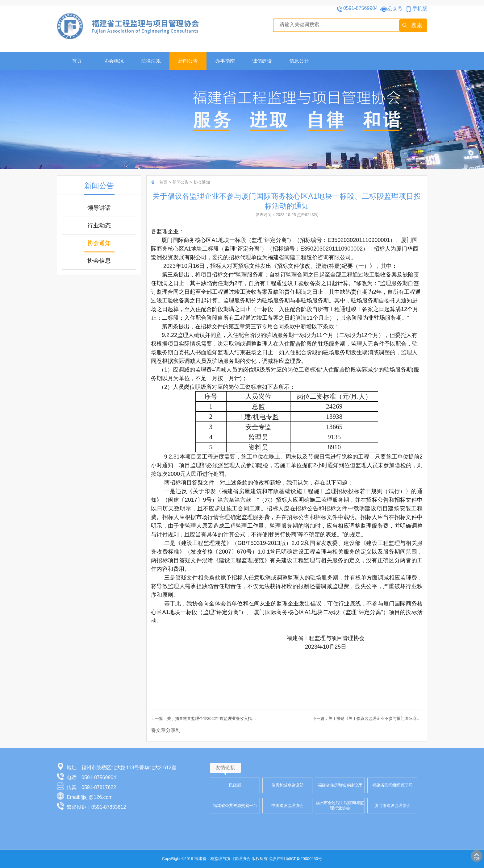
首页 (77, 61)
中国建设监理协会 (287, 806)
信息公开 (299, 61)
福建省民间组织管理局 (392, 785)
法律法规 (151, 61)
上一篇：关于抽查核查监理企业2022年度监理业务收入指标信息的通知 (213, 718)
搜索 (417, 25)
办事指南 (225, 61)
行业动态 (99, 225)
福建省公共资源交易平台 (235, 806)
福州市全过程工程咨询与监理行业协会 (340, 805)
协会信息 (99, 261)
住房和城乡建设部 (287, 785)
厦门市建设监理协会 (392, 806)
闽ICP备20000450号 (304, 859)
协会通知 (99, 243)
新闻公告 (188, 61)
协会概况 (114, 61)
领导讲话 (99, 208)
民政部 (235, 785)
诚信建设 (262, 61)
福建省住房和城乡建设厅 (340, 785)
